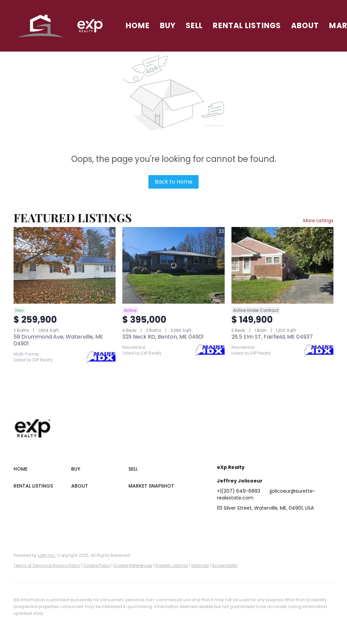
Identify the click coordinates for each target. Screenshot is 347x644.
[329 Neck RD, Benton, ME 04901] (173, 265)
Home (138, 26)
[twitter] (249, 523)
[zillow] (263, 523)
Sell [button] (194, 26)
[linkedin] (236, 523)
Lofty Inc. (47, 555)
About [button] (305, 26)
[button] (41, 26)
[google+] (303, 523)
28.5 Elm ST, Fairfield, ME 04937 (272, 337)
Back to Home (174, 182)
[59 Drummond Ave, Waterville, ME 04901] (65, 265)
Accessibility (225, 565)
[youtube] (290, 523)
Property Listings (172, 565)
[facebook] (222, 523)
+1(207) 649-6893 (239, 491)
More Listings (318, 221)
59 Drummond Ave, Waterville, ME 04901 (58, 340)
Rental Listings (247, 26)
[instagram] (276, 523)
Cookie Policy (97, 565)
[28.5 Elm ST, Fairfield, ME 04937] (282, 265)
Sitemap (200, 565)
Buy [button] (168, 26)
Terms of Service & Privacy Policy (47, 565)
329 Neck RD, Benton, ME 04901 (163, 337)
